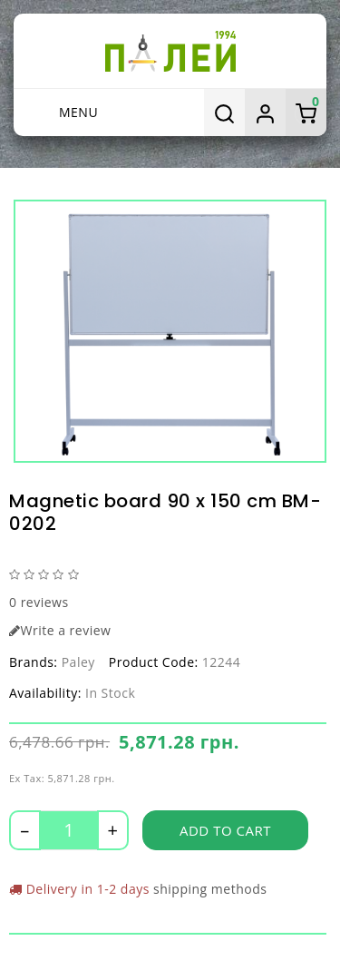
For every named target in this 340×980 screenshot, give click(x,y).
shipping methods (210, 889)
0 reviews (39, 602)
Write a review (60, 630)
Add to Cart (225, 830)
